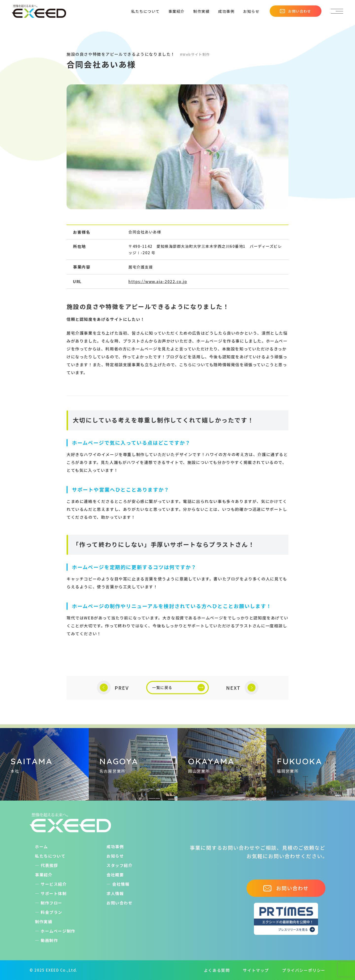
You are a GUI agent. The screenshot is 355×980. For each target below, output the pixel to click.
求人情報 (115, 893)
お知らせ (251, 11)
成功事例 (226, 11)
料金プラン (52, 912)
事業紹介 (177, 11)
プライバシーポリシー (304, 970)
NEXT (242, 688)
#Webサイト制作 (195, 54)
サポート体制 (54, 893)
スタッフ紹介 (120, 865)
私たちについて (145, 11)
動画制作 (49, 940)
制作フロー (52, 903)
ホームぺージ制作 (58, 931)
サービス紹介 (54, 884)
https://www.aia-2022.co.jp (158, 281)
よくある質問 (217, 970)
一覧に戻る (178, 688)
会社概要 (115, 875)
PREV (113, 688)
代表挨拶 (49, 865)
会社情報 (121, 884)
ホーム (42, 846)
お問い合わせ (295, 11)
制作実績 (201, 11)
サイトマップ (256, 970)
